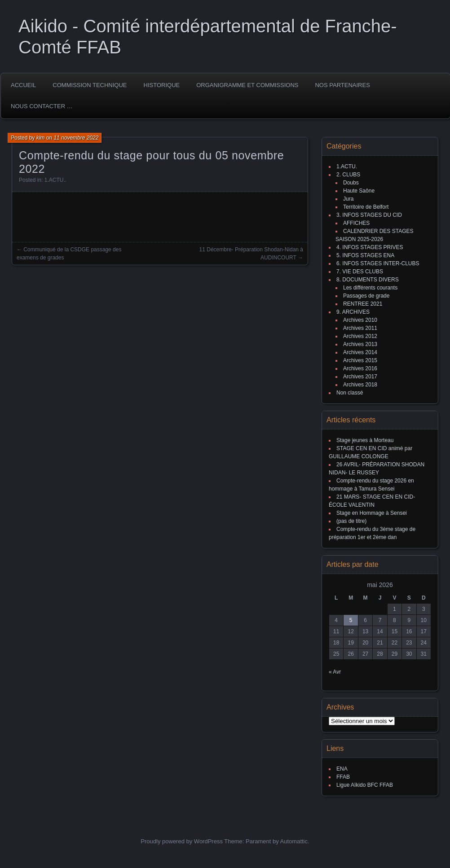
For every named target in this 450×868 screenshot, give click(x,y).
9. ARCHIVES (353, 312)
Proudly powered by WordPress (182, 841)
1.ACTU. (55, 180)
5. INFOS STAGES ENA (365, 255)
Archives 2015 (360, 360)
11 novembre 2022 (76, 138)
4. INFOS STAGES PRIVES (370, 247)
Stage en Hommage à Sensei (372, 513)
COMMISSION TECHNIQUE (90, 85)
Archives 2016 (360, 368)
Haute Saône (359, 191)
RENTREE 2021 (363, 304)
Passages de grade (366, 296)
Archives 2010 (360, 320)
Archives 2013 (360, 344)
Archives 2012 (360, 336)
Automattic (294, 841)
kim (41, 138)
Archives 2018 (360, 385)
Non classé (350, 393)
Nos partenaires (342, 85)
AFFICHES (356, 223)
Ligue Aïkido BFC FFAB (365, 785)
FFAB (343, 777)
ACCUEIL (23, 85)
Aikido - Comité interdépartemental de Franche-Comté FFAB (208, 37)
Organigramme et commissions (247, 85)
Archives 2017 (360, 377)
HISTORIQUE (162, 85)
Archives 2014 (360, 352)
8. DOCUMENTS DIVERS (368, 280)
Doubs (351, 183)
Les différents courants (370, 288)
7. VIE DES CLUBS (360, 272)
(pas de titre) (351, 521)
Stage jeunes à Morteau (365, 440)
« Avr (335, 672)
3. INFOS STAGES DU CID (369, 215)
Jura (348, 199)
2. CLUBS (348, 175)
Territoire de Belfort (366, 207)
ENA (342, 769)
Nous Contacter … (42, 106)
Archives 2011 (360, 328)
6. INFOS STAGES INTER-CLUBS (378, 263)
